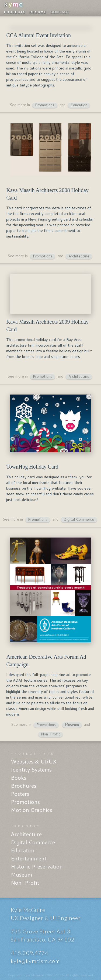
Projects (15, 12)
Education (79, 105)
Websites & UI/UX (34, 761)
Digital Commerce (79, 520)
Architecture (79, 256)
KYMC (13, 5)
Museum (72, 725)
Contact (60, 12)
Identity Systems (31, 769)
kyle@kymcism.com (35, 961)
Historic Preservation (37, 866)
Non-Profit (50, 734)
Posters (20, 794)
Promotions (45, 105)
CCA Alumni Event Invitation (38, 35)
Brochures (24, 786)
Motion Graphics (32, 810)
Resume (38, 12)
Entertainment (29, 858)
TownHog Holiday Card (32, 467)
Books (19, 777)
